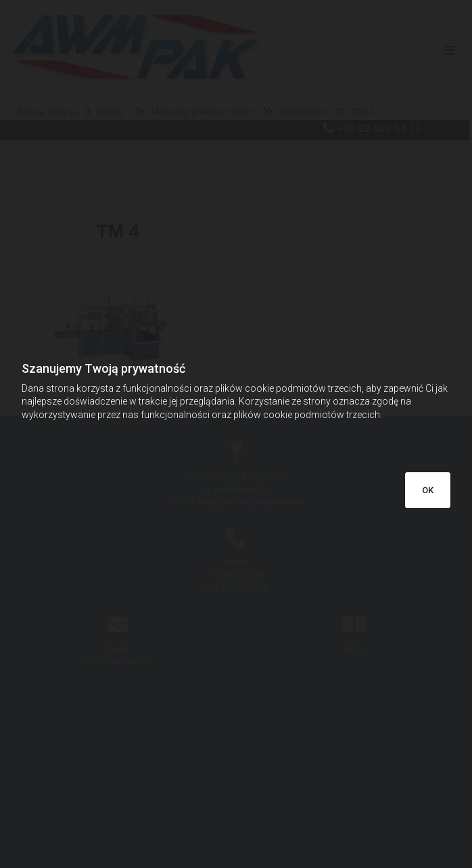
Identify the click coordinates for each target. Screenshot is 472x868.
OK (428, 490)
